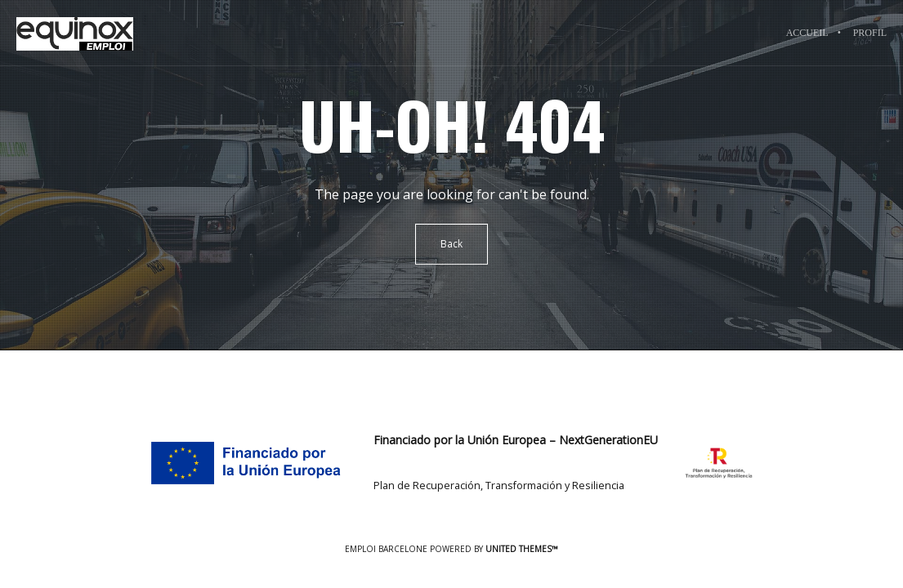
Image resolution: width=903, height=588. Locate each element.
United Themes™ (522, 549)
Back (451, 244)
